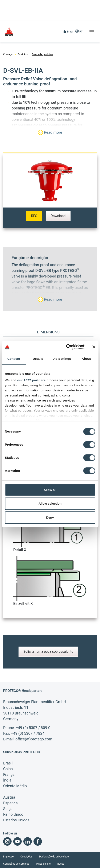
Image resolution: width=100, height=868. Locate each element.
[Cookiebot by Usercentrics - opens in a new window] (66, 347)
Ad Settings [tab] (62, 359)
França (9, 774)
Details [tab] (38, 359)
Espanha (10, 803)
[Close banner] (94, 347)
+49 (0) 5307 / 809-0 (33, 728)
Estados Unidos (16, 820)
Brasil (8, 763)
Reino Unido (13, 814)
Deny (50, 517)
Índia (7, 780)
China (8, 769)
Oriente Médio (15, 786)
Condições (26, 857)
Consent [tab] (14, 359)
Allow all (50, 490)
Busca (61, 864)
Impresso (8, 857)
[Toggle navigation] (92, 32)
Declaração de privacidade (54, 857)
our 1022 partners (31, 380)
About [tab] (86, 359)
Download (58, 216)
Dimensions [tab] (48, 332)
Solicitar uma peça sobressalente (48, 652)
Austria (9, 797)
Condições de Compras (16, 864)
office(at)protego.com (34, 739)
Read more (50, 132)
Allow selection (50, 503)
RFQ (34, 216)
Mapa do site (43, 864)
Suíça (8, 809)
